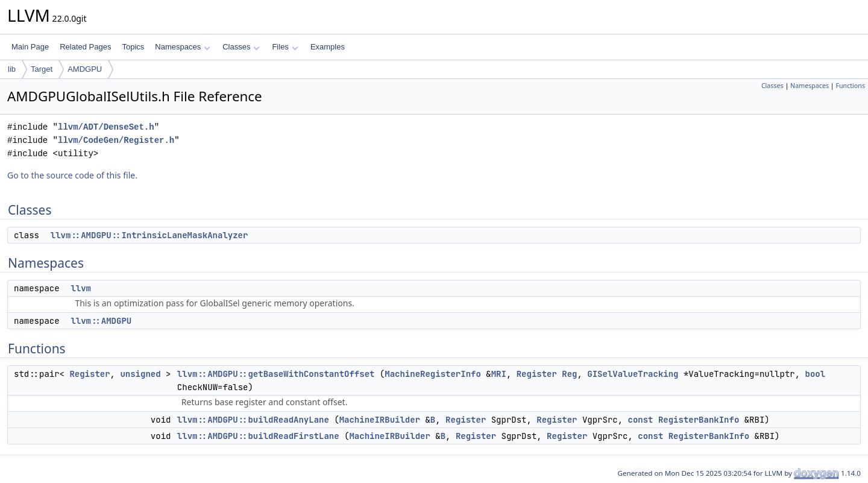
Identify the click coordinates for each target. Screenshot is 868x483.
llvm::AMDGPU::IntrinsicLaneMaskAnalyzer (149, 235)
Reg (569, 374)
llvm (81, 288)
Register (90, 374)
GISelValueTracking (633, 374)
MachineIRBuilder (380, 420)
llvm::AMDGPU (101, 321)
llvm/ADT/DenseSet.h (106, 127)
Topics (133, 47)
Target (42, 69)
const (640, 420)
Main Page (30, 47)
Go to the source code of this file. (72, 175)
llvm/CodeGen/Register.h (116, 140)
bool (816, 374)
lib (12, 69)
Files (285, 47)
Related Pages (85, 47)
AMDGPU (85, 69)
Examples (328, 47)
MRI (499, 374)
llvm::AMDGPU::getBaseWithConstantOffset (276, 374)
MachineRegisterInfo (433, 374)
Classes (241, 47)
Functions (850, 86)
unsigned (140, 374)
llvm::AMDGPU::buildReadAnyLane (253, 420)
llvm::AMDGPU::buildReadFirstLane (258, 436)
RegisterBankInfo (699, 420)
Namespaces (182, 47)
